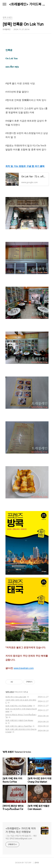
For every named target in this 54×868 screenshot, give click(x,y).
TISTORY (28, 863)
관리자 (37, 863)
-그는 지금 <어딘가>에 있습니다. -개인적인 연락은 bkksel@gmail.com (21, 837)
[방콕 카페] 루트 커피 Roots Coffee (19, 706)
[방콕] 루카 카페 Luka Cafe (16, 697)
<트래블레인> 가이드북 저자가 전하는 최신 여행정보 (27, 4)
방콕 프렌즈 (10, 692)
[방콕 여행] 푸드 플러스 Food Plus (19, 726)
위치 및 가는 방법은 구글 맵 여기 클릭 (25, 166)
